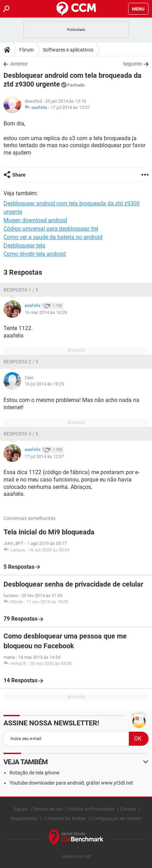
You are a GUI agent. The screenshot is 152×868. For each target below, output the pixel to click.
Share (19, 175)
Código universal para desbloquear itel (51, 229)
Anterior (19, 64)
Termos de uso (48, 809)
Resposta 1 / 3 (21, 290)
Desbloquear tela (24, 245)
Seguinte (132, 64)
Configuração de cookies (116, 818)
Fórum (27, 50)
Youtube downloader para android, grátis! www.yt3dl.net (71, 783)
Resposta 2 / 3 (21, 362)
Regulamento (24, 818)
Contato (128, 809)
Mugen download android (35, 220)
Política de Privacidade (91, 809)
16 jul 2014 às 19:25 (44, 384)
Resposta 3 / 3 (21, 434)
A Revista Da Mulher (65, 818)
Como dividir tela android (35, 254)
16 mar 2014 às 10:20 (46, 312)
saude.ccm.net (76, 856)
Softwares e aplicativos (68, 50)
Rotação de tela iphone (34, 773)
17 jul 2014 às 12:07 (70, 107)
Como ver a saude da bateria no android (53, 237)
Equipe (21, 809)
